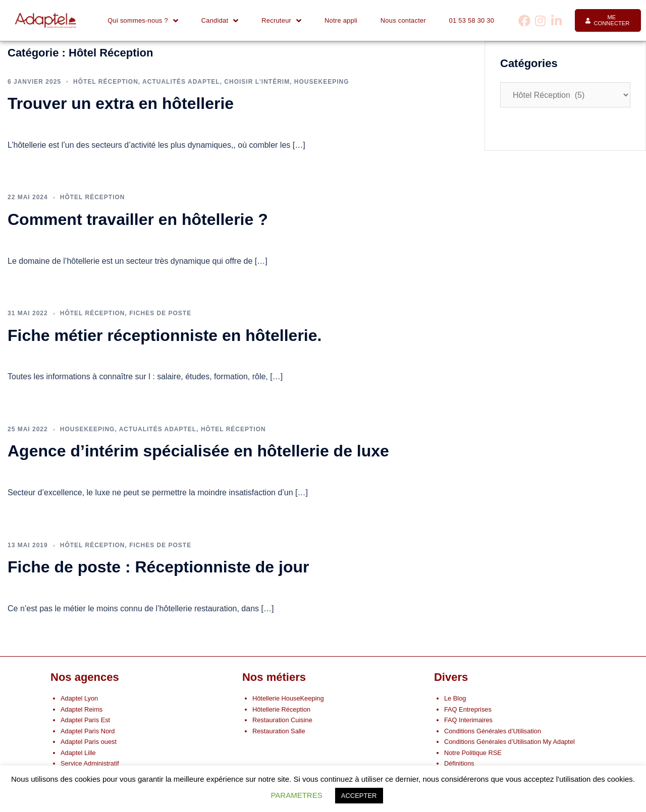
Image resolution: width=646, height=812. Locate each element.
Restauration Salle (279, 731)
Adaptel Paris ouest (89, 742)
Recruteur (281, 21)
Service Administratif (90, 763)
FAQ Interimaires (468, 720)
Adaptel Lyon (79, 698)
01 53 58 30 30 (472, 20)
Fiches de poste (160, 313)
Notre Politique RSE (473, 753)
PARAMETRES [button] (296, 795)
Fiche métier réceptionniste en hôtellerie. (167, 335)
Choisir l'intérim (257, 82)
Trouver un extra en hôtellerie (121, 103)
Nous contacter (403, 20)
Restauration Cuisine (282, 720)
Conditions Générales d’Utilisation (493, 731)
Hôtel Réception (106, 82)
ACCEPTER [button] (359, 796)
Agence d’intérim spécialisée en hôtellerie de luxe (198, 451)
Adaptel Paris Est (85, 720)
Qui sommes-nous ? (143, 21)
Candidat (220, 21)
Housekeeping (322, 82)
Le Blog (455, 698)
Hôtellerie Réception (281, 709)
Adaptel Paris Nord (88, 731)
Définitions (459, 763)
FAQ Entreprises (468, 709)
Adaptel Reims (82, 709)
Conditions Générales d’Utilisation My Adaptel (509, 742)
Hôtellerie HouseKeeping (288, 698)
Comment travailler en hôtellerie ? (138, 219)
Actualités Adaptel (181, 82)
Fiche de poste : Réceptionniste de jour (158, 567)
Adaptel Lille (78, 753)
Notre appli (341, 20)
